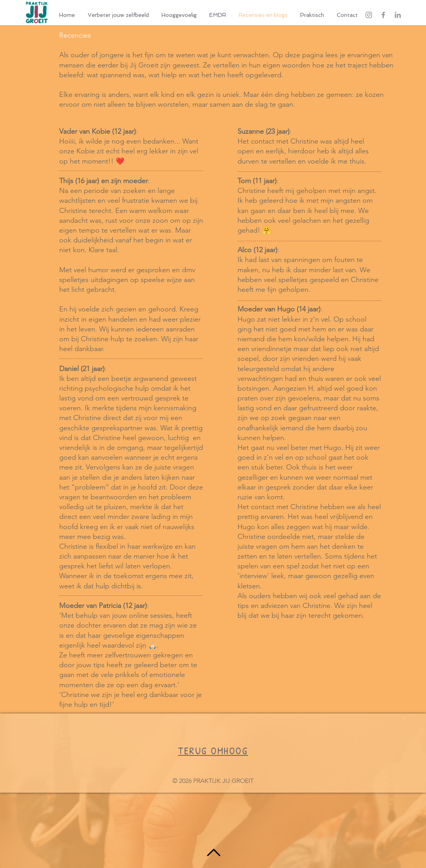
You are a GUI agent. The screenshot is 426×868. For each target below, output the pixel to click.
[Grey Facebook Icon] (383, 15)
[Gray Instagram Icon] (369, 15)
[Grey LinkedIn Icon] (398, 15)
